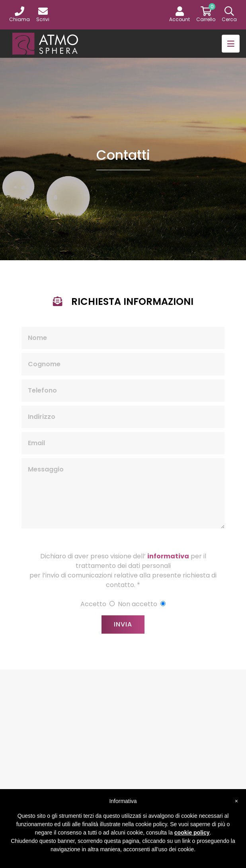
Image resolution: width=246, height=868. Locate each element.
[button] (180, 15)
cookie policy (192, 833)
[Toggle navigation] (231, 44)
